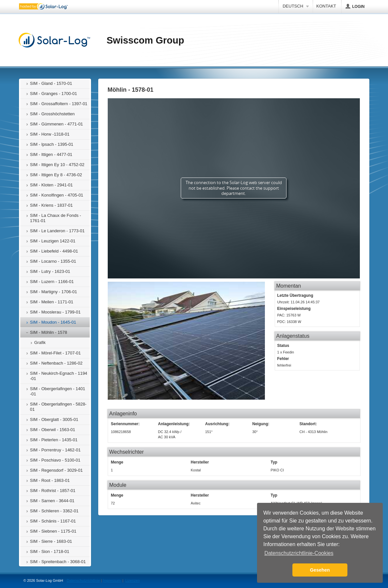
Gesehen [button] (320, 570)
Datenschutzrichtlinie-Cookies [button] (299, 553)
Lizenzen (133, 580)
